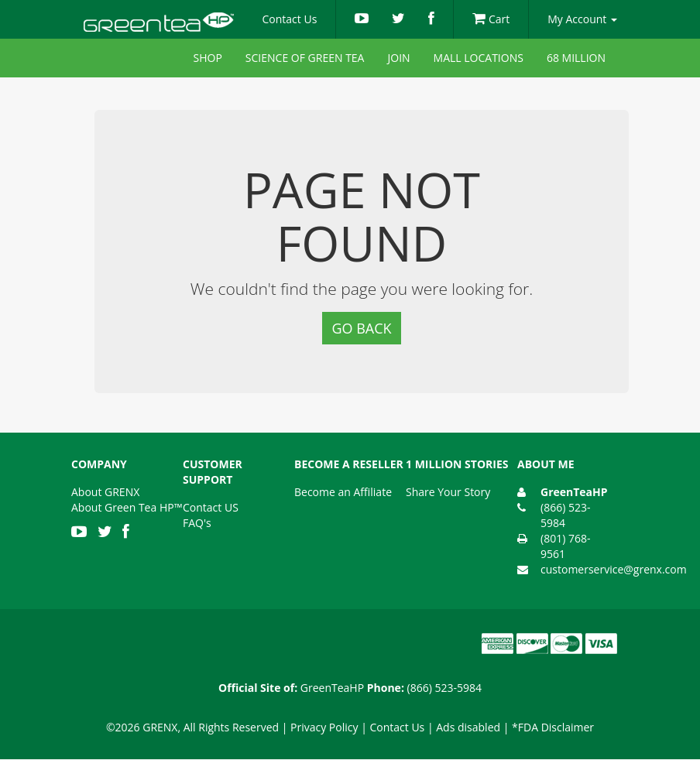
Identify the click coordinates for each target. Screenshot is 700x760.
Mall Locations (479, 58)
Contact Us (290, 19)
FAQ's (197, 523)
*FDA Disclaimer (553, 727)
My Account (582, 19)
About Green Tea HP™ (127, 507)
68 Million (576, 58)
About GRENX (105, 492)
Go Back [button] (361, 328)
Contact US (211, 507)
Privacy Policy (324, 727)
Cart (491, 19)
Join (398, 58)
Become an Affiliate (343, 492)
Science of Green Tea (305, 58)
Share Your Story (448, 492)
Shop (208, 58)
